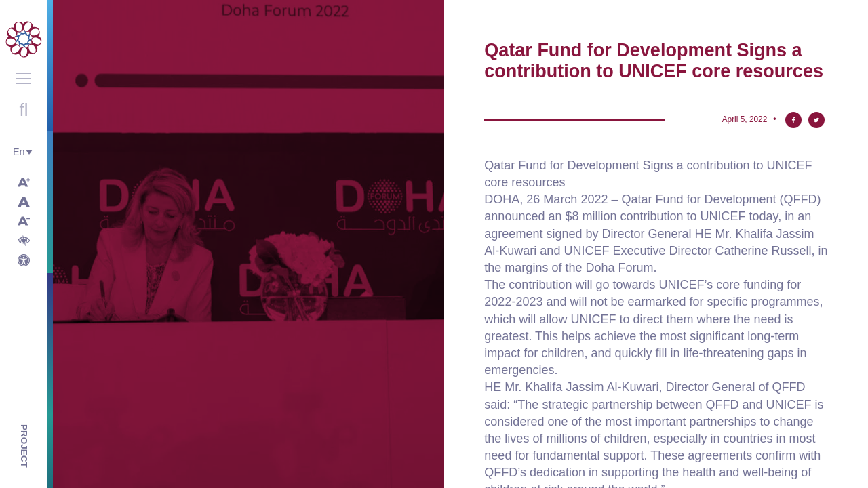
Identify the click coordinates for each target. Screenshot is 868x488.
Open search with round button (24, 110)
